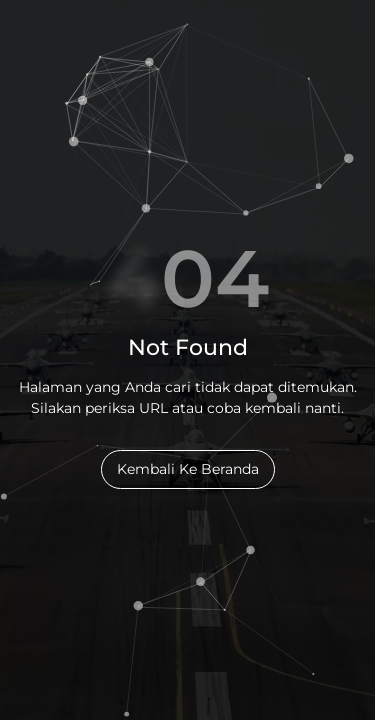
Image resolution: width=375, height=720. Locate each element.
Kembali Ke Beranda (188, 469)
